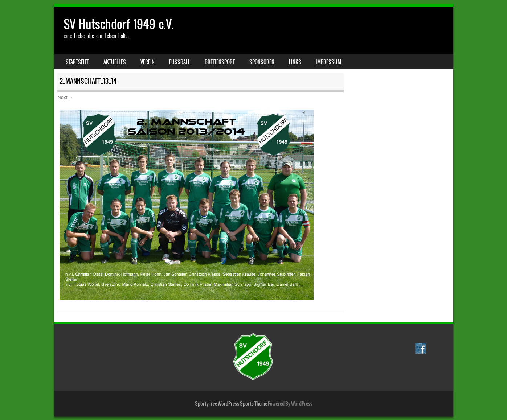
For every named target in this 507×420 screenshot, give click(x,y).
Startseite (77, 62)
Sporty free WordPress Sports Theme (231, 404)
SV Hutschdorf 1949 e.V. (119, 24)
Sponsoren (262, 62)
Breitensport (220, 62)
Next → (65, 97)
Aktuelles (115, 62)
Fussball (180, 62)
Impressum (328, 62)
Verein (148, 62)
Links (295, 62)
